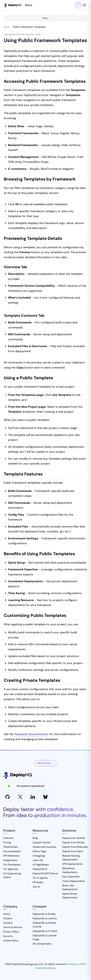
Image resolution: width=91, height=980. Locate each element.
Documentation (12, 851)
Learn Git (38, 860)
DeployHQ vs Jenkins (45, 918)
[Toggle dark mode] (78, 5)
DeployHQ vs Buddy (44, 914)
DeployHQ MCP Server (45, 873)
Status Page (40, 851)
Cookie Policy (11, 941)
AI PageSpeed (41, 865)
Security (8, 936)
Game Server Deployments (70, 896)
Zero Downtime (71, 877)
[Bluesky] (45, 797)
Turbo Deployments (73, 881)
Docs (7, 27)
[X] (20, 797)
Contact (8, 923)
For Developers (12, 865)
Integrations (10, 860)
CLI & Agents (40, 878)
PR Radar (38, 882)
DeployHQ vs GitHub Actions (44, 925)
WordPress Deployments (70, 870)
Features (8, 838)
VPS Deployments (72, 864)
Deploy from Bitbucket (75, 847)
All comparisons (42, 944)
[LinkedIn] (33, 797)
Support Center (42, 842)
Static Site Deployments (70, 887)
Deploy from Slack (73, 851)
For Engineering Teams (12, 875)
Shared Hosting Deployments (71, 858)
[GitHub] (8, 797)
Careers (8, 918)
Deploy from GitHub (74, 838)
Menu (45, 18)
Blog (35, 838)
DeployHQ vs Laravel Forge (45, 937)
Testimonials (10, 847)
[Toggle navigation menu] (84, 5)
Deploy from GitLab (73, 842)
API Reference (11, 856)
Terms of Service (13, 927)
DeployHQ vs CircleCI (45, 931)
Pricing (7, 842)
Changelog (39, 856)
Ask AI (36, 887)
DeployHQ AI (40, 869)
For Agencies (11, 869)
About (7, 914)
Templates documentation (31, 734)
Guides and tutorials (44, 847)
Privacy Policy (11, 932)
